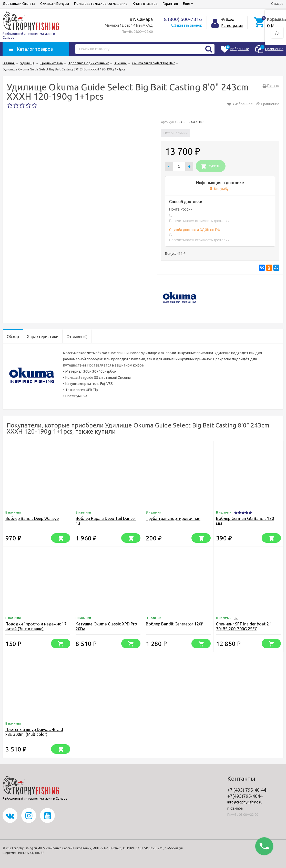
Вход (230, 19)
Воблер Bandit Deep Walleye (32, 518)
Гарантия (170, 4)
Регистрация (232, 26)
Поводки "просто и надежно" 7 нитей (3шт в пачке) (36, 626)
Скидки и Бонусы (55, 4)
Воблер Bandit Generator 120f (174, 624)
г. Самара (143, 19)
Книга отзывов (145, 4)
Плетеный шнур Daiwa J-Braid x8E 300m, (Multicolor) (34, 732)
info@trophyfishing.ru (245, 802)
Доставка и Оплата (19, 4)
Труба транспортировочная (173, 518)
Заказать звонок (188, 25)
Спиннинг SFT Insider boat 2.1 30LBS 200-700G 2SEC (244, 626)
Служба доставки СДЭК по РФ (195, 230)
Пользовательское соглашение (101, 4)
